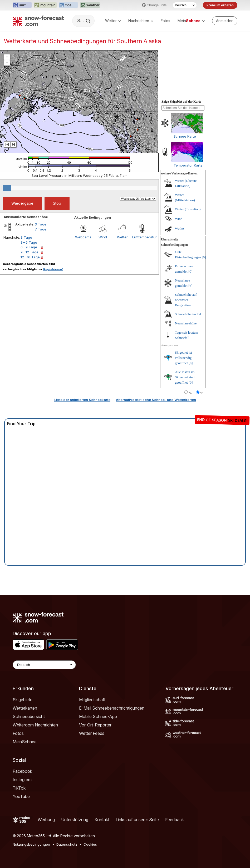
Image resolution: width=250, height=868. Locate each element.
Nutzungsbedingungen (31, 844)
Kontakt (102, 820)
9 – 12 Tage (30, 252)
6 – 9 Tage (29, 247)
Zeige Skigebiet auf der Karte (181, 102)
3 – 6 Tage (29, 242)
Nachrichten (141, 21)
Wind (103, 237)
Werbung (46, 820)
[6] (190, 286)
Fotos (165, 21)
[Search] (89, 21)
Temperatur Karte (188, 165)
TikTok (19, 788)
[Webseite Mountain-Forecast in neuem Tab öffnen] (45, 5)
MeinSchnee (25, 742)
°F (202, 393)
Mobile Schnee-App (98, 716)
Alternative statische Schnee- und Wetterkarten (156, 400)
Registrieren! (53, 269)
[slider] (7, 188)
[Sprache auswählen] (185, 5)
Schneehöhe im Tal (188, 314)
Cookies (90, 844)
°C (190, 393)
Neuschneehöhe (186, 323)
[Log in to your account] (225, 21)
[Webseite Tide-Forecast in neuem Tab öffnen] (68, 5)
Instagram (22, 780)
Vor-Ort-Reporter (95, 725)
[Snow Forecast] (38, 21)
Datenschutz (67, 844)
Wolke (179, 229)
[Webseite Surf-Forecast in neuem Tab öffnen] (22, 5)
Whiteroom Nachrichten (35, 725)
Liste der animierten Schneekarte (82, 400)
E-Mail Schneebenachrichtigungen (112, 708)
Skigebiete (23, 700)
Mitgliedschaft (92, 700)
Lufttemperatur (142, 237)
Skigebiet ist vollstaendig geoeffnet (183, 358)
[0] (204, 257)
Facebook (22, 771)
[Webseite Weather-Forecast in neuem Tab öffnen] (90, 5)
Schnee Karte (185, 136)
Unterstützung (75, 820)
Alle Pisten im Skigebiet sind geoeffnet (185, 377)
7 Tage (41, 229)
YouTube (21, 796)
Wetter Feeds (92, 733)
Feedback (175, 820)
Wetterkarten (25, 708)
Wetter (113, 21)
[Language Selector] (44, 665)
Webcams (83, 237)
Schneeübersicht (29, 716)
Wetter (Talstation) (188, 209)
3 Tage (41, 224)
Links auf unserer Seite (137, 820)
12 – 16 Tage (30, 257)
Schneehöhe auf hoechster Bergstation (186, 300)
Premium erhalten (220, 5)
